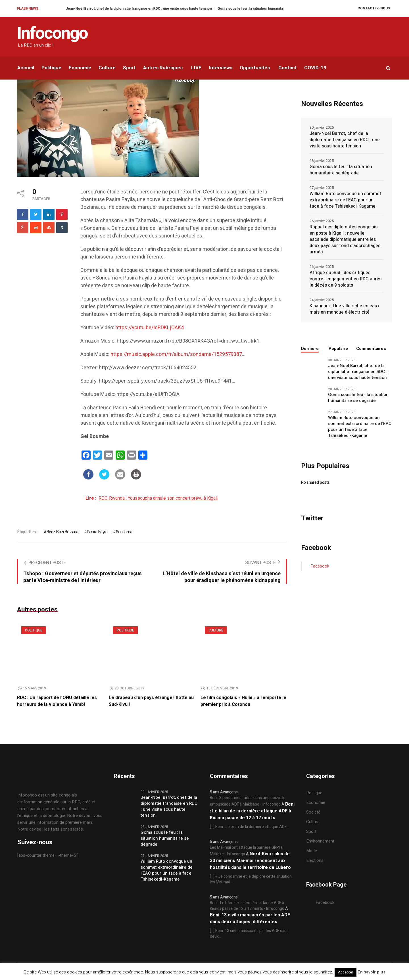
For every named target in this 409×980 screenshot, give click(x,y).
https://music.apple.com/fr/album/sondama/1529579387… (178, 354)
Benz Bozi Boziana (62, 532)
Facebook (320, 566)
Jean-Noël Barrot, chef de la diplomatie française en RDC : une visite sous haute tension (168, 9)
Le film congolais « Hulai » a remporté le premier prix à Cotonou (243, 701)
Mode (312, 851)
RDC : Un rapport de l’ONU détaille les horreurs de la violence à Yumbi (57, 701)
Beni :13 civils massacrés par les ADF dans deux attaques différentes (250, 918)
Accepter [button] (346, 972)
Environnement (320, 841)
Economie (316, 802)
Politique (34, 630)
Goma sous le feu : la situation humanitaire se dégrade (341, 170)
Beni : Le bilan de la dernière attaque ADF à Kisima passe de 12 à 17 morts (252, 811)
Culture (216, 630)
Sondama (124, 532)
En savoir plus (372, 972)
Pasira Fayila (97, 532)
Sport (311, 831)
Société (313, 812)
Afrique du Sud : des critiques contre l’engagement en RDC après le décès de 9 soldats (346, 279)
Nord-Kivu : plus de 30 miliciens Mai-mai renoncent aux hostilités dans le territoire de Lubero (250, 861)
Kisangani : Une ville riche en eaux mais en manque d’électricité (345, 309)
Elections (315, 860)
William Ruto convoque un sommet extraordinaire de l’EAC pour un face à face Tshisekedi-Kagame (345, 200)
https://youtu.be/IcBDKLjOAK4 (150, 328)
